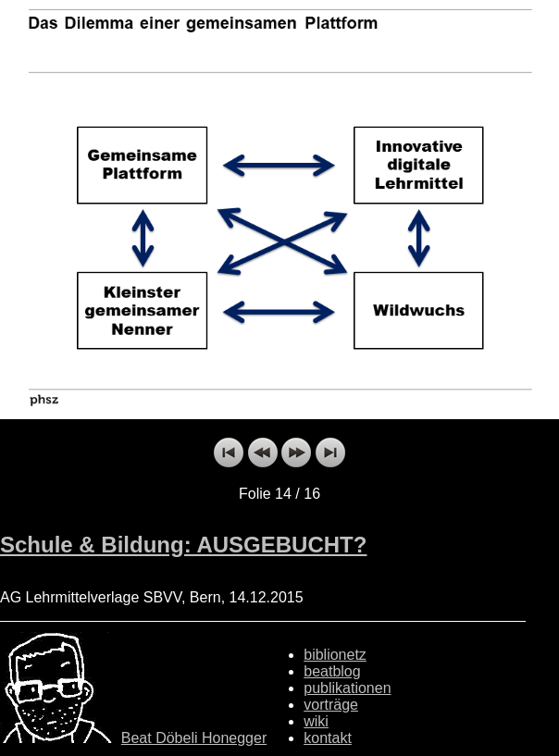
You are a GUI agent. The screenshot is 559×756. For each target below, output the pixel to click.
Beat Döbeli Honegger (194, 738)
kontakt (328, 738)
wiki (316, 721)
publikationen (347, 688)
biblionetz (335, 655)
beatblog (332, 671)
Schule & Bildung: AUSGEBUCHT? (183, 545)
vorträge (331, 705)
